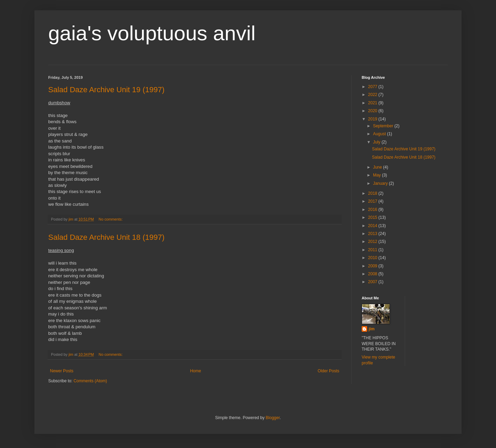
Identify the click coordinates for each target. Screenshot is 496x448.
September (384, 126)
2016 (373, 210)
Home (196, 371)
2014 (373, 226)
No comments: (111, 219)
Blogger (273, 418)
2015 (373, 217)
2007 (373, 282)
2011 (373, 250)
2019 (373, 119)
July (377, 142)
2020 (373, 111)
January (381, 183)
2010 (373, 258)
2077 (373, 87)
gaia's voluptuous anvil (152, 33)
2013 (373, 234)
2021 (373, 103)
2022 (373, 95)
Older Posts (328, 371)
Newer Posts (62, 371)
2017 (373, 201)
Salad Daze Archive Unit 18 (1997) (106, 237)
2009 (373, 266)
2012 (373, 242)
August (380, 134)
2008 (373, 274)
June (378, 167)
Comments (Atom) (90, 381)
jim (371, 329)
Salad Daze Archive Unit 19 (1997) (106, 90)
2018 (373, 193)
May (378, 175)
